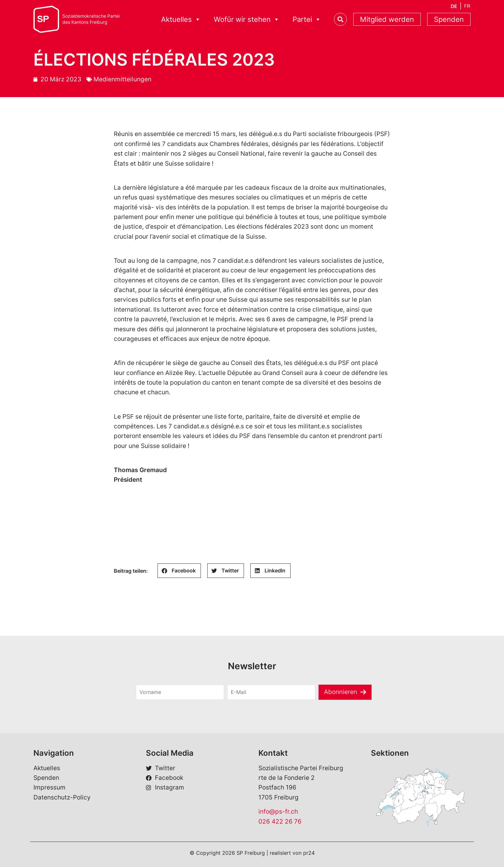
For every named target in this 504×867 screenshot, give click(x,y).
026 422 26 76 (280, 821)
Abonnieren (341, 692)
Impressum (50, 787)
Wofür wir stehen (247, 19)
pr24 (309, 853)
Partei (307, 19)
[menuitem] (454, 6)
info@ (267, 812)
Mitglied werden (387, 19)
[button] (179, 571)
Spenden (449, 19)
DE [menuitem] (454, 6)
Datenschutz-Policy (62, 797)
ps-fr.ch (287, 812)
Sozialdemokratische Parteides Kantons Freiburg (91, 19)
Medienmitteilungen (122, 79)
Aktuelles (181, 19)
